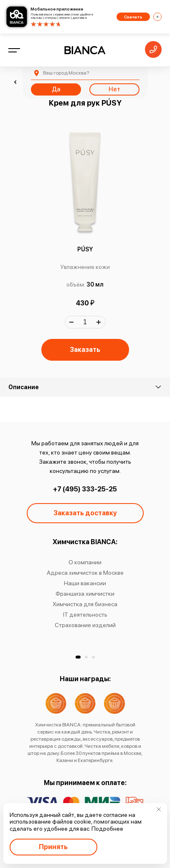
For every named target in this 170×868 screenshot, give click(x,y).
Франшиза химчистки (85, 594)
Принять (53, 847)
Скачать (133, 17)
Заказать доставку (85, 513)
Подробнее (107, 829)
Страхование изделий (85, 625)
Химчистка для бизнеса (85, 604)
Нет (114, 89)
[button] (78, 657)
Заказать (85, 350)
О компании (85, 562)
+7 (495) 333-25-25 (85, 489)
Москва (66, 73)
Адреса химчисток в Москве (85, 573)
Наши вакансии (85, 583)
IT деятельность (85, 615)
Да (56, 89)
